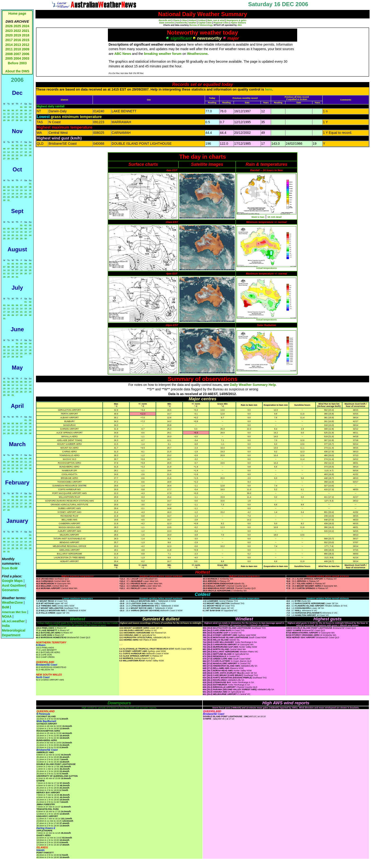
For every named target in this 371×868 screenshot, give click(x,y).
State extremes (167, 23)
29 (21, 120)
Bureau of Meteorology (201, 25)
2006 (25, 54)
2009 (25, 49)
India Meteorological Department (14, 630)
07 (17, 110)
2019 (17, 35)
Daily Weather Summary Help (253, 385)
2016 (17, 40)
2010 (17, 49)
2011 (9, 49)
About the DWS (17, 71)
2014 (9, 45)
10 (30, 110)
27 (13, 120)
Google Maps (12, 581)
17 (30, 114)
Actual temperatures (266, 268)
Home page (17, 13)
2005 (9, 58)
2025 (17, 26)
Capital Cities (205, 23)
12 (9, 114)
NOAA (7, 616)
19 (9, 117)
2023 (9, 31)
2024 (25, 26)
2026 (9, 26)
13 (13, 114)
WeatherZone (12, 602)
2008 (9, 54)
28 (17, 120)
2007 (17, 54)
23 (26, 117)
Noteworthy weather (186, 23)
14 (17, 114)
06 (13, 110)
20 (13, 117)
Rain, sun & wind (216, 20)
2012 (25, 45)
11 (4, 114)
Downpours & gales (236, 20)
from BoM (10, 568)
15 (21, 114)
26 (9, 120)
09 (26, 110)
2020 (9, 35)
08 (21, 110)
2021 (25, 31)
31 (30, 120)
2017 (9, 40)
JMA (240, 25)
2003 (25, 58)
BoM (5, 607)
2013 (17, 45)
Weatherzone (197, 54)
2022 (17, 31)
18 (4, 117)
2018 (25, 35)
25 (4, 120)
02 (26, 107)
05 (9, 110)
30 (26, 120)
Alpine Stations (238, 23)
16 (26, 114)
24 (30, 117)
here (269, 89)
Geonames (10, 590)
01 (21, 107)
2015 (25, 40)
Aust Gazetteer (14, 585)
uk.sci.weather (13, 621)
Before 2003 (17, 63)
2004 (18, 58)
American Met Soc (15, 612)
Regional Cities (221, 23)
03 (30, 107)
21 (17, 117)
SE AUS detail (274, 217)
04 (4, 110)
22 (21, 117)
